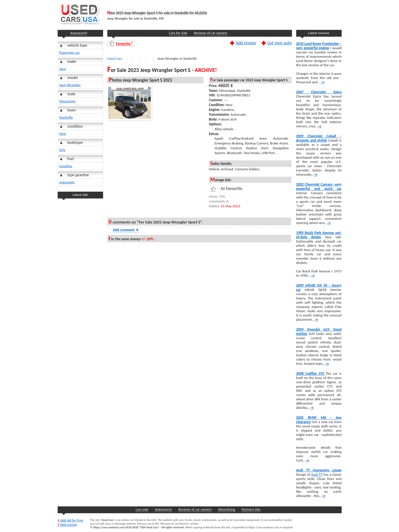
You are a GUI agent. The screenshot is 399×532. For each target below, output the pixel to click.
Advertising (226, 509)
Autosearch (79, 33)
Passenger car (70, 52)
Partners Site (251, 509)
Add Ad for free (70, 520)
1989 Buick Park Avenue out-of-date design (319, 235)
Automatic (67, 182)
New (63, 133)
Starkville (66, 117)
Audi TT (317, 474)
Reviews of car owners (211, 33)
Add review (246, 43)
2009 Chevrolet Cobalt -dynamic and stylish (319, 138)
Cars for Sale (178, 33)
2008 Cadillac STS (311, 373)
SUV (62, 150)
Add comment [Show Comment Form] (126, 230)
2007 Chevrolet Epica (319, 92)
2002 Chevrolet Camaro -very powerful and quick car (319, 187)
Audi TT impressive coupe (319, 470)
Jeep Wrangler (70, 85)
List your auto (279, 43)
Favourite (124, 43)
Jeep (63, 69)
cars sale (142, 509)
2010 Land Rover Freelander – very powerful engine (319, 46)
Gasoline (66, 166)
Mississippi (67, 101)
